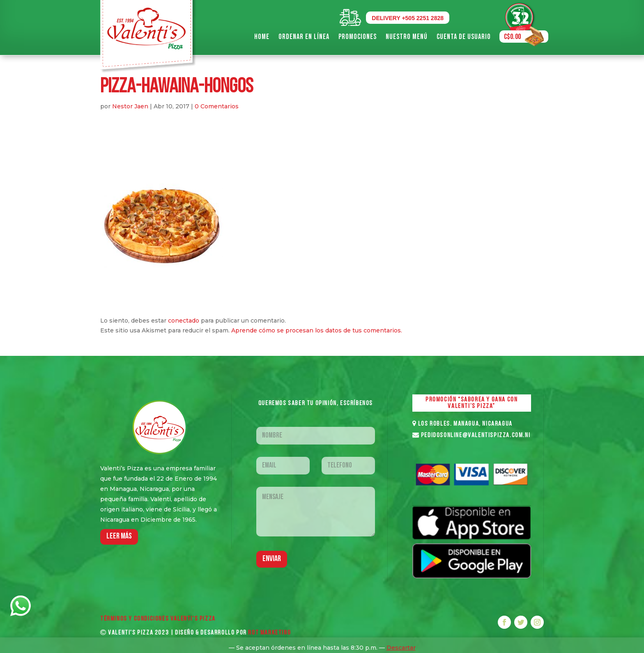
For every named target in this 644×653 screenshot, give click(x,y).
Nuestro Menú (407, 37)
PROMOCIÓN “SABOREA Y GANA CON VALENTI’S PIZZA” (471, 403)
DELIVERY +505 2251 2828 (408, 18)
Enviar (272, 559)
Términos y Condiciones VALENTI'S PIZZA (158, 619)
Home (262, 37)
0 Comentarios (217, 106)
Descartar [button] (401, 648)
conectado (184, 321)
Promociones (358, 37)
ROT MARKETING (269, 633)
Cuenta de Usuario (464, 37)
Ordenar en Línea (304, 37)
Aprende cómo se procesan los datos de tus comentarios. (317, 330)
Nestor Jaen (130, 106)
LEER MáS (119, 536)
